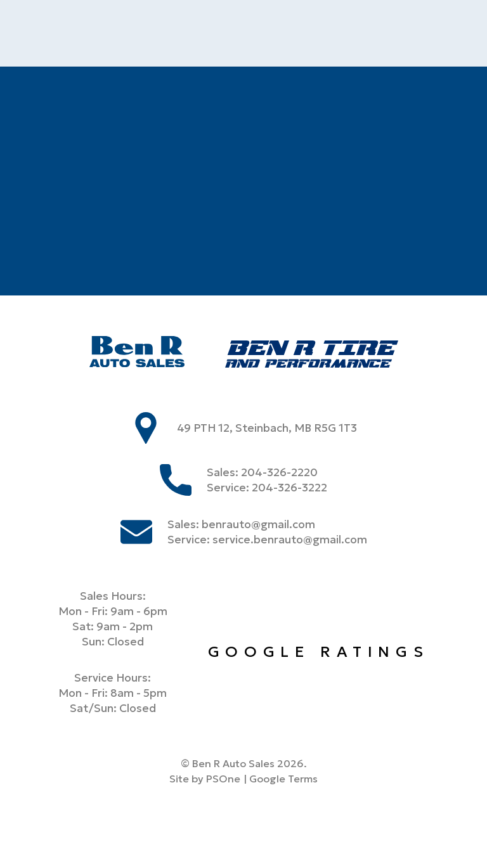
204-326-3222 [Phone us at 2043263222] (289, 488)
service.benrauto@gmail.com (290, 540)
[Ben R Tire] (312, 356)
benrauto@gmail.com (258, 524)
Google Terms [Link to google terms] (283, 779)
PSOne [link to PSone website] (223, 779)
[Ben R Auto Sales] (137, 353)
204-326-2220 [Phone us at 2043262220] (279, 472)
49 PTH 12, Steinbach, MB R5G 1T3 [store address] (267, 428)
